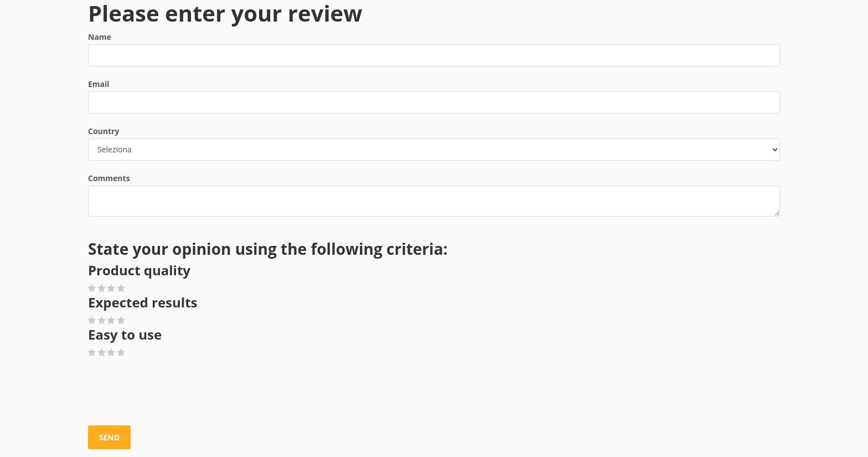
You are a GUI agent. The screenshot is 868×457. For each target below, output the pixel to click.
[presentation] (172, 392)
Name (100, 37)
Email (99, 84)
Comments (109, 178)
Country (104, 131)
